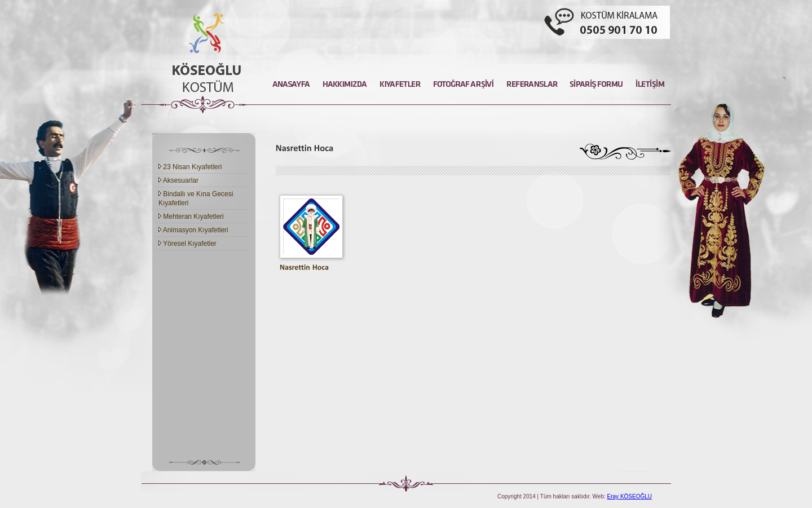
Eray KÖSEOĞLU (630, 496)
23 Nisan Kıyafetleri (190, 167)
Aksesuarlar (178, 180)
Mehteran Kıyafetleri (191, 217)
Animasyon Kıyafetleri (193, 230)
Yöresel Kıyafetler (187, 244)
